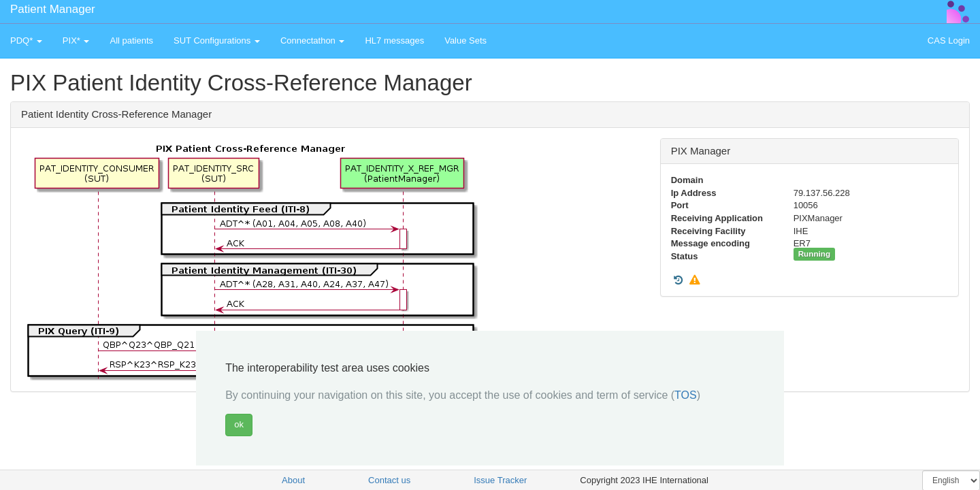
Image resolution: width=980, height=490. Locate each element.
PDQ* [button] (26, 40)
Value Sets (465, 40)
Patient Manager (53, 9)
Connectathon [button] (313, 40)
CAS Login (949, 40)
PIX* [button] (76, 40)
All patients (131, 40)
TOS (686, 395)
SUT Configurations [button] (217, 40)
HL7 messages (394, 40)
